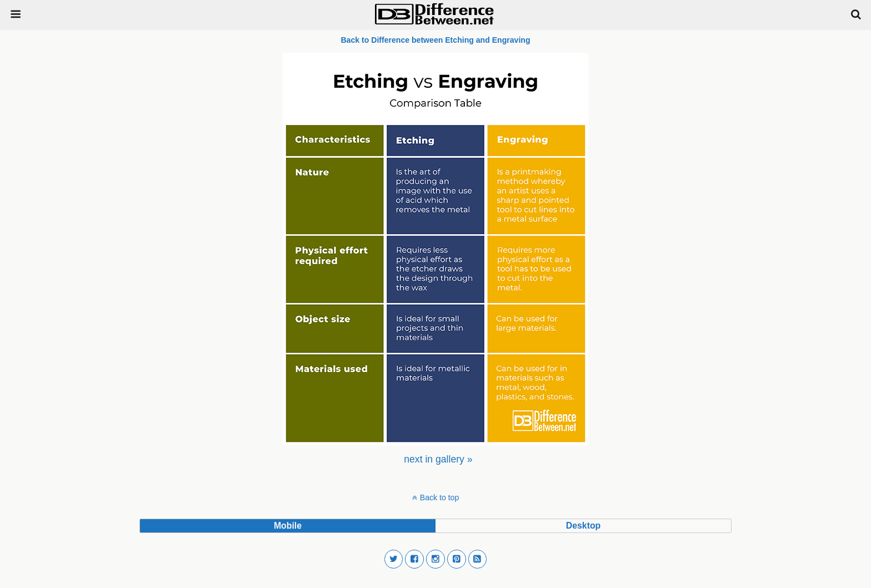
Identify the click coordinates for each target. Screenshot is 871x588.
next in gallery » (438, 459)
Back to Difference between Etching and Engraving (435, 40)
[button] (394, 559)
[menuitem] (438, 459)
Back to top (439, 497)
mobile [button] (288, 526)
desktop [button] (583, 526)
